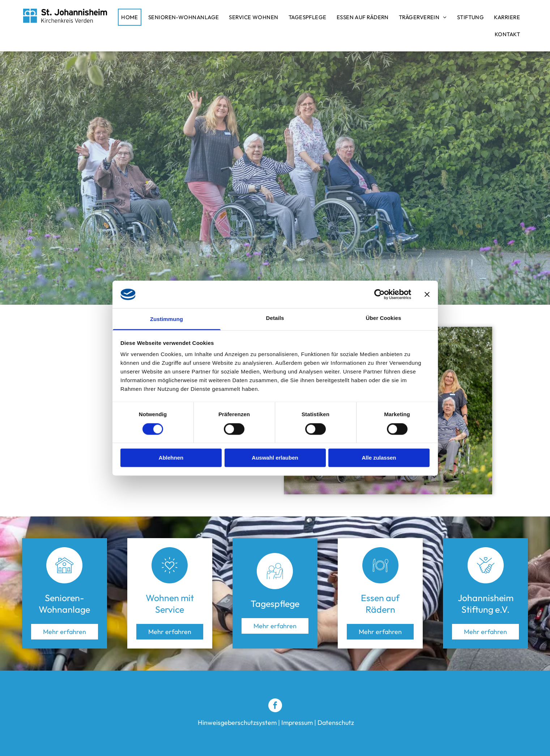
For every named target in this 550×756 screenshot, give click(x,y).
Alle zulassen (379, 458)
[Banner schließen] (427, 294)
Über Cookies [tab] (384, 318)
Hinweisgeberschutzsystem (237, 723)
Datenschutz (336, 723)
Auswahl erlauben (275, 458)
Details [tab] (275, 318)
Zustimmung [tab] (167, 319)
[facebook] (275, 706)
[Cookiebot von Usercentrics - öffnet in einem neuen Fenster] (380, 294)
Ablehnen (171, 458)
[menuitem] (131, 17)
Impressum (297, 723)
